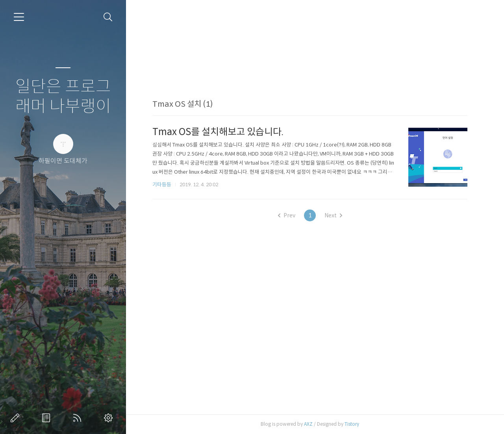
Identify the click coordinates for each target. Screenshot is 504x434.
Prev (287, 215)
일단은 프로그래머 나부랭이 (63, 97)
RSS (79, 418)
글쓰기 (17, 418)
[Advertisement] (310, 64)
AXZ (308, 424)
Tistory (352, 424)
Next (333, 215)
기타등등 (162, 185)
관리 (110, 418)
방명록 (48, 418)
